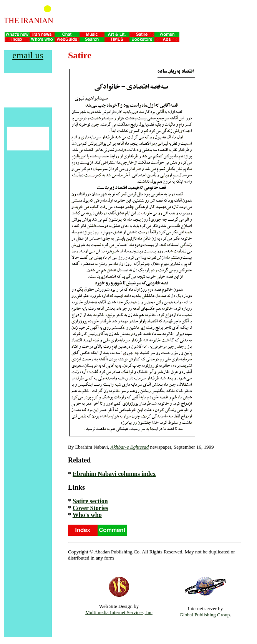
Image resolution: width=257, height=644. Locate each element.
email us (28, 55)
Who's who (87, 515)
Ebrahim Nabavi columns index (114, 474)
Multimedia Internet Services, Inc (119, 612)
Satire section (90, 501)
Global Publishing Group (205, 615)
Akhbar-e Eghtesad (129, 447)
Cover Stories (90, 508)
